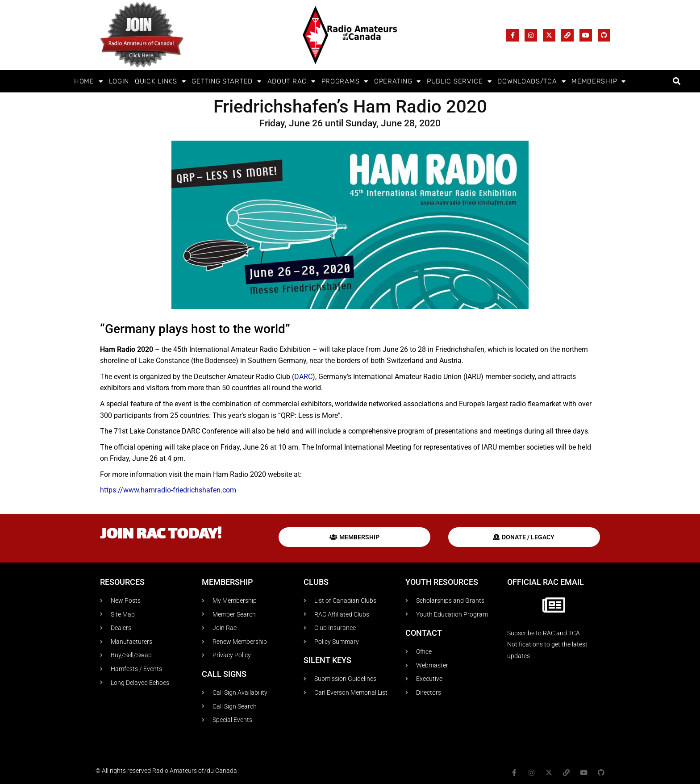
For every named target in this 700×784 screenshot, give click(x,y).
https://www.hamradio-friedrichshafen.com (168, 490)
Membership (599, 81)
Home (89, 81)
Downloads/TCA (531, 81)
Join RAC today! (161, 535)
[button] (677, 81)
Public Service (459, 81)
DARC (303, 377)
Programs (345, 81)
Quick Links (160, 81)
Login (119, 81)
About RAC (292, 81)
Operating (398, 81)
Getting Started (226, 81)
